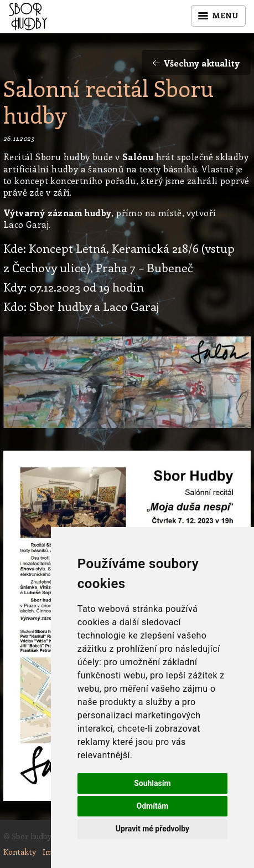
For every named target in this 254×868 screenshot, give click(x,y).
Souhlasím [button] (152, 783)
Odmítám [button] (152, 806)
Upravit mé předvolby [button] (152, 829)
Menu (218, 15)
